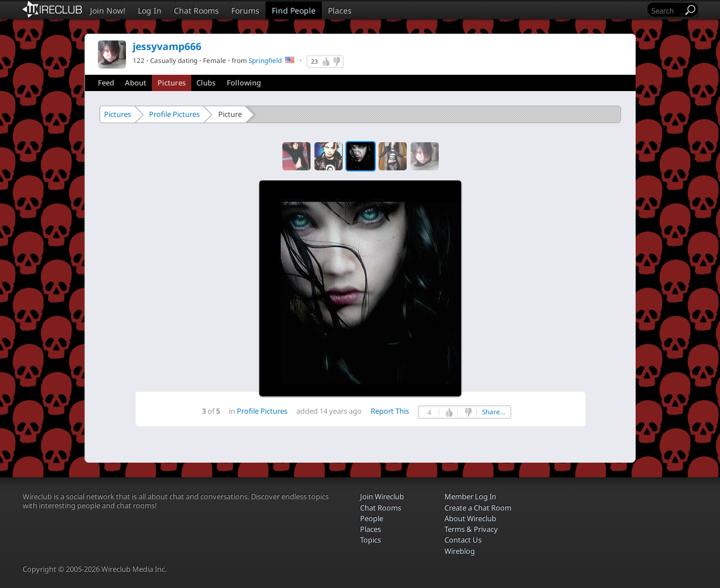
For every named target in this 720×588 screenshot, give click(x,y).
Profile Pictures (174, 114)
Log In (150, 10)
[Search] (666, 10)
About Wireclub (470, 518)
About (136, 83)
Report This (390, 411)
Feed (106, 83)
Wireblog (460, 551)
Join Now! (108, 10)
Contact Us (463, 540)
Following (244, 83)
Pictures (172, 83)
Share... (494, 412)
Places (340, 10)
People (372, 518)
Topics (370, 540)
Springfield (265, 60)
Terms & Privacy (471, 529)
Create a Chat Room (478, 508)
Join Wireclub (382, 496)
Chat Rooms (196, 10)
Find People (294, 10)
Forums (245, 10)
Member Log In (470, 496)
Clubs (206, 83)
